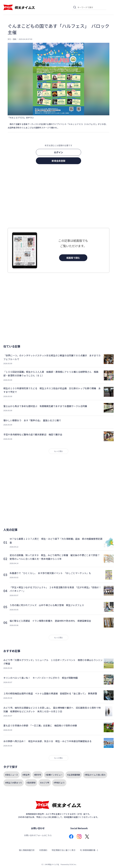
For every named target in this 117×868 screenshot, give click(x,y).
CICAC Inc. (73, 864)
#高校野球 (31, 783)
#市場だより (59, 783)
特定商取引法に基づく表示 (64, 850)
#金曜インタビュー (54, 775)
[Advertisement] (58, 197)
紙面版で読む (73, 258)
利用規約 (43, 850)
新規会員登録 (58, 161)
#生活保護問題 (74, 775)
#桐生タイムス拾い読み (95, 775)
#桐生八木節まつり (14, 783)
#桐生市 (26, 775)
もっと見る (58, 451)
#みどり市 (45, 783)
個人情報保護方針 (27, 850)
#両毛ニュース (12, 775)
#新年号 (38, 775)
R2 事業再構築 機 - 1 (89, 850)
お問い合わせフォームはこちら (38, 835)
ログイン (58, 152)
